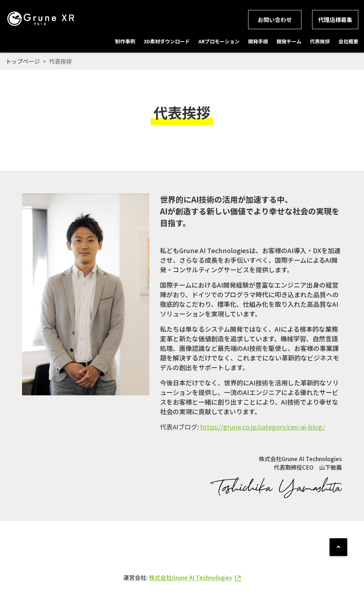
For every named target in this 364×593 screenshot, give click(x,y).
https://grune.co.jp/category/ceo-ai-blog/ (263, 427)
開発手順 (258, 41)
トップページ (23, 61)
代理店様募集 (335, 20)
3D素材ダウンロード (167, 41)
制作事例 (125, 41)
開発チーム (289, 41)
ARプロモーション (219, 41)
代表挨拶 (320, 41)
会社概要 (348, 41)
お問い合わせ (275, 20)
